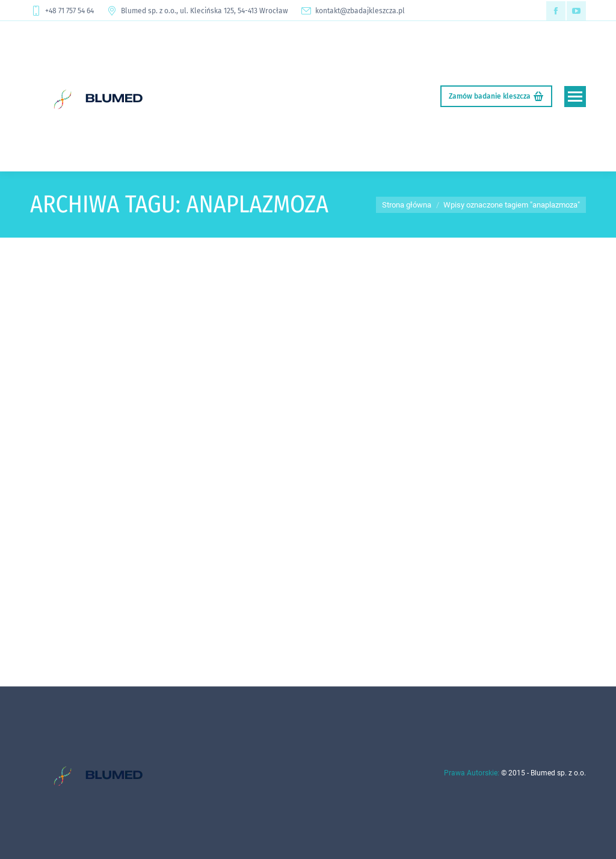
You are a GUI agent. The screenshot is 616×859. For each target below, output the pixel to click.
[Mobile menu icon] (575, 97)
